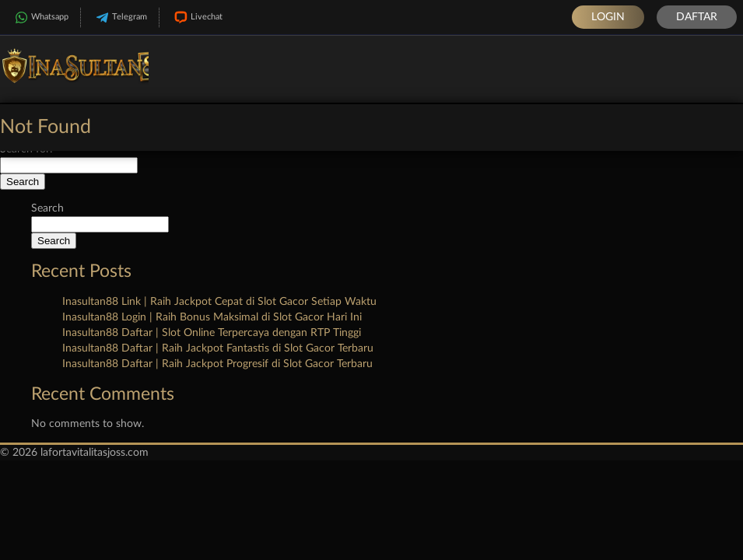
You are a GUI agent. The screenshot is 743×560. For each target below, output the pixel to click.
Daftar (697, 17)
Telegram (120, 17)
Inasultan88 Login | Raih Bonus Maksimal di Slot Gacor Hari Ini (212, 317)
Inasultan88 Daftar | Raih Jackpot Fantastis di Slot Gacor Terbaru (218, 348)
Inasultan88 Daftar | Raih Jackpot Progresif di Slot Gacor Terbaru (217, 364)
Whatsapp (40, 17)
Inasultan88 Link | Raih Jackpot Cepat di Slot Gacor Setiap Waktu (219, 302)
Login (608, 17)
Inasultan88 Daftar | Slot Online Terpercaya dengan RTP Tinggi (212, 333)
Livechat (197, 17)
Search (47, 208)
